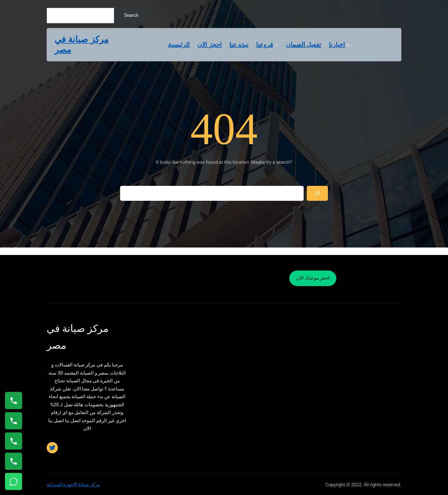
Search (131, 15)
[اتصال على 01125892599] (14, 461)
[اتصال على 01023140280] (14, 441)
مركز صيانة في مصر (82, 45)
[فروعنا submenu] (277, 45)
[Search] (317, 193)
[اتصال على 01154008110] (14, 401)
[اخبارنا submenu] (348, 45)
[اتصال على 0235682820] (14, 421)
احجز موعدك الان (313, 278)
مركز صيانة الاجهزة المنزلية (73, 485)
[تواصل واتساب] (14, 481)
